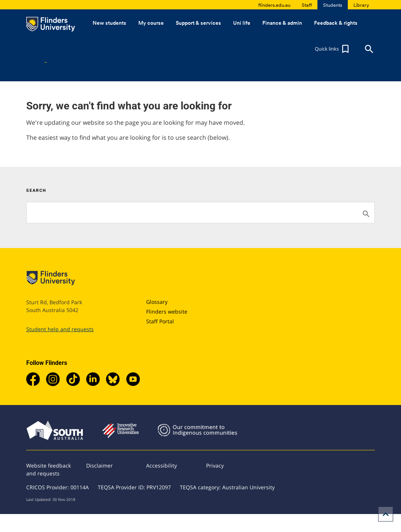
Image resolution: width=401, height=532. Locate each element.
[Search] (200, 213)
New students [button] (109, 23)
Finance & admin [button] (282, 23)
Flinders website (167, 312)
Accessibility (162, 465)
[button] (333, 49)
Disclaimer (100, 465)
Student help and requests (60, 329)
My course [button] (151, 23)
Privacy (215, 465)
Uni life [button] (242, 23)
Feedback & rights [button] (336, 23)
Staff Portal (160, 321)
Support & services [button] (198, 23)
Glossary (157, 302)
